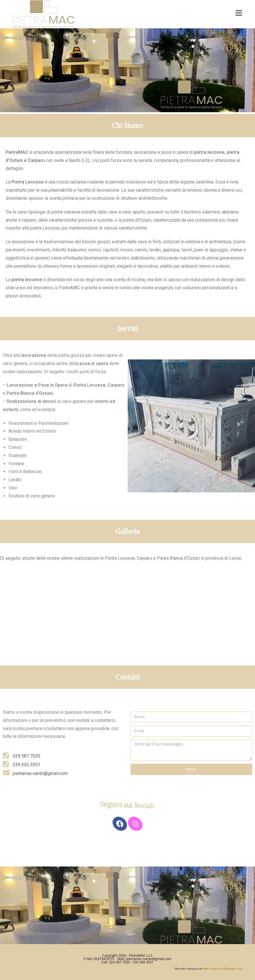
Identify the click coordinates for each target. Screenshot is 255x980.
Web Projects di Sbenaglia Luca (223, 969)
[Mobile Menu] (239, 13)
